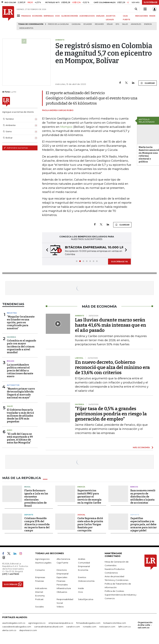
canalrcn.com (73, 627)
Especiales (62, 577)
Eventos (82, 577)
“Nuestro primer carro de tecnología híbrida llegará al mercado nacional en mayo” (21, 393)
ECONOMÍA (37, 16)
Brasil (27, 487)
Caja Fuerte (62, 563)
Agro (10, 430)
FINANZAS (26, 16)
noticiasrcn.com (107, 627)
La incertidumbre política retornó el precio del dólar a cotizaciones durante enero (20, 371)
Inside (81, 588)
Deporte (29, 515)
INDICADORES (142, 16)
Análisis (82, 559)
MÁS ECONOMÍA (141, 447)
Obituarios (62, 592)
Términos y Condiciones (116, 580)
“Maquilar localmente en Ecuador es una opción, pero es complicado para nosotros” (21, 323)
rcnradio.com (90, 627)
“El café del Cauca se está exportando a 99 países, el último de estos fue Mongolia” (20, 438)
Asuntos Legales (43, 563)
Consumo (40, 570)
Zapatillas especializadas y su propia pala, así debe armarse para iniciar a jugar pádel (144, 524)
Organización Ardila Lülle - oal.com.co (145, 625)
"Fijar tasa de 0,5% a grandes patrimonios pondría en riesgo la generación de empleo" (111, 414)
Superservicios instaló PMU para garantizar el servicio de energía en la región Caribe (89, 497)
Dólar (110, 24)
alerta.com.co (9, 630)
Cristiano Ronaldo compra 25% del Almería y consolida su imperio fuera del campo (37, 524)
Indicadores (41, 588)
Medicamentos (26, 28)
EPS (117, 24)
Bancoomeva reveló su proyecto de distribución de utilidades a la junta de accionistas (143, 497)
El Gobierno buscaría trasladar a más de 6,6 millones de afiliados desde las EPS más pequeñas (20, 416)
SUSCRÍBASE (151, 2)
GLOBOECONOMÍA (70, 16)
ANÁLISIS (100, 16)
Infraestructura (64, 588)
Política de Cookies (114, 591)
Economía (83, 570)
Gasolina (76, 24)
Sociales (39, 607)
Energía (148, 24)
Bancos (134, 487)
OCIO (57, 16)
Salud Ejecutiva (86, 599)
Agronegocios (42, 559)
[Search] (136, 9)
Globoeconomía (86, 581)
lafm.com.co (124, 627)
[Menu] (19, 16)
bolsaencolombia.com (115, 623)
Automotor (13, 385)
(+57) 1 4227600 (11, 574)
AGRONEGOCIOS (87, 16)
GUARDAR (148, 83)
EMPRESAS (49, 16)
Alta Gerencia (63, 559)
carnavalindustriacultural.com (49, 627)
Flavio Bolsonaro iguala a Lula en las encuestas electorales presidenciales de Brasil (36, 498)
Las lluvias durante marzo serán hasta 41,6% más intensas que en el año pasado (111, 325)
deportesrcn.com (28, 630)
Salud (125, 24)
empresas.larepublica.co (61, 623)
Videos (60, 607)
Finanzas (39, 581)
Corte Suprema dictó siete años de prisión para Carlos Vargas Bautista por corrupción (90, 524)
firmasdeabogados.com (88, 623)
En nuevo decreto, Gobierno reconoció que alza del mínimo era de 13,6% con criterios (112, 367)
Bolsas (11, 361)
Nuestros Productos (115, 569)
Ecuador (88, 24)
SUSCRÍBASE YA (119, 261)
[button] (46, 250)
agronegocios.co (37, 623)
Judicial (81, 515)
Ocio (80, 592)
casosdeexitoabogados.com (17, 627)
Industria (12, 313)
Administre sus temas (16, 148)
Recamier (99, 24)
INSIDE (152, 16)
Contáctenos (111, 573)
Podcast (39, 599)
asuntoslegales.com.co (14, 623)
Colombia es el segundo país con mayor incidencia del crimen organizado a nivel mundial (22, 346)
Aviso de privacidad (114, 576)
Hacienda (11, 337)
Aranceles (136, 24)
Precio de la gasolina (58, 24)
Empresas (40, 577)
